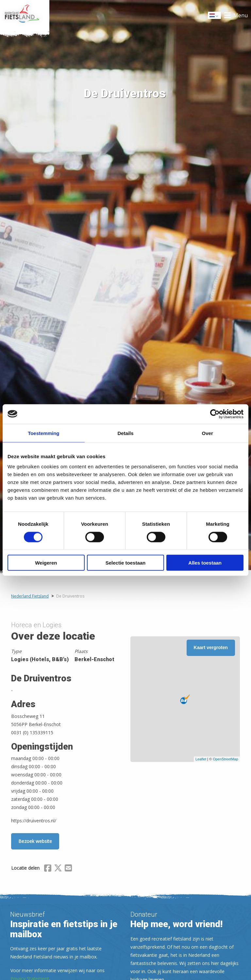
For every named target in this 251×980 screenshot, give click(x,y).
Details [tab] (125, 433)
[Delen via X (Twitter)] (58, 869)
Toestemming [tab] (43, 433)
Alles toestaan (205, 563)
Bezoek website (35, 841)
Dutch (215, 16)
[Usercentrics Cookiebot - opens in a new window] (215, 414)
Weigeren (46, 563)
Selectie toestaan (126, 563)
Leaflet (201, 759)
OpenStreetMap (226, 759)
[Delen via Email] (68, 869)
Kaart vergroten (211, 647)
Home (25, 15)
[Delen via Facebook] (48, 869)
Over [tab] (208, 433)
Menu (241, 15)
